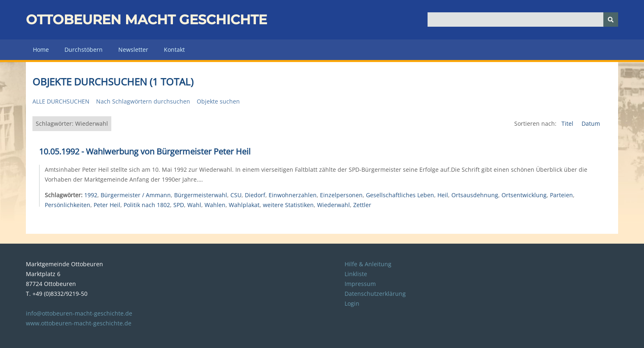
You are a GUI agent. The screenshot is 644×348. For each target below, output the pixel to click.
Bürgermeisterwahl (201, 195)
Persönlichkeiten (68, 205)
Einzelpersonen (341, 195)
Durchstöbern (84, 50)
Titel (568, 123)
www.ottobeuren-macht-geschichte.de (79, 323)
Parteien (561, 195)
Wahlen (215, 205)
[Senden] (611, 20)
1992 (91, 195)
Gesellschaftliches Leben (400, 195)
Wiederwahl (333, 205)
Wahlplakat (244, 205)
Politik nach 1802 (147, 205)
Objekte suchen (218, 101)
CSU (236, 195)
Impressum (360, 284)
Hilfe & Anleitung (368, 264)
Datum (591, 123)
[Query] (523, 20)
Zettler (362, 205)
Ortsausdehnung (475, 195)
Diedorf (255, 195)
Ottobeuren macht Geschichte (146, 20)
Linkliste (356, 274)
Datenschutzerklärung (375, 294)
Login (352, 303)
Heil (443, 195)
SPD (179, 205)
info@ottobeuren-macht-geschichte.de (79, 313)
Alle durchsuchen (61, 101)
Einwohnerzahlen (293, 195)
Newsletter (133, 50)
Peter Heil (107, 205)
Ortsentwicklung (524, 195)
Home (41, 50)
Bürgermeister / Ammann (136, 195)
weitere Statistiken (288, 205)
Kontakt (174, 50)
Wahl (194, 205)
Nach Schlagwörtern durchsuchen (143, 101)
